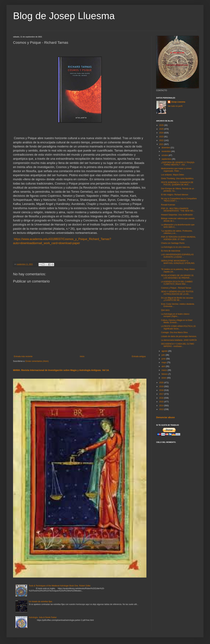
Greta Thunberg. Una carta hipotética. (177, 178)
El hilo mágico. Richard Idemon (175, 195)
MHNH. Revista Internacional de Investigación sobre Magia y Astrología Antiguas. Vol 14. (61, 370)
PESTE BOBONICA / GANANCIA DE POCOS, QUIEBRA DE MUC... (177, 184)
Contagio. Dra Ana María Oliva (174, 332)
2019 (162, 386)
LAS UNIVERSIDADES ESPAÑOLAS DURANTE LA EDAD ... (177, 256)
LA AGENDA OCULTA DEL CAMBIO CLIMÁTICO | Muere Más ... (177, 283)
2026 (162, 125)
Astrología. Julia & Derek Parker (43, 617)
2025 (162, 129)
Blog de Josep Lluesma (64, 16)
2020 (162, 383)
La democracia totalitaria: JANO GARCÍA (179, 340)
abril (164, 366)
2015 (162, 402)
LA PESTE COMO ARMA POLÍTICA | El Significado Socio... (178, 327)
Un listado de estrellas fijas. (41, 602)
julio (164, 355)
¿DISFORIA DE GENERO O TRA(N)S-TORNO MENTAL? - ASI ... (178, 164)
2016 (162, 398)
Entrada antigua (139, 356)
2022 (162, 140)
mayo (164, 362)
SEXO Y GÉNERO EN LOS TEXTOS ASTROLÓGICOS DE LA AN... (177, 293)
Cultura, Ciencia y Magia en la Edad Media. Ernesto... (177, 321)
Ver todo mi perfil (175, 106)
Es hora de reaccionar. (171, 251)
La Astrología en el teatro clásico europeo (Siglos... (175, 315)
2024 (162, 133)
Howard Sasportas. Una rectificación (177, 215)
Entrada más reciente (23, 356)
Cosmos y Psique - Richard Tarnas (176, 288)
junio (164, 359)
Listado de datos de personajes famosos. (179, 336)
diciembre (166, 148)
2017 (162, 394)
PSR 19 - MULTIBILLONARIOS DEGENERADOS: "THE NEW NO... (178, 210)
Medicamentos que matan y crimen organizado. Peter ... (176, 170)
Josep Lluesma (178, 102)
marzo (165, 370)
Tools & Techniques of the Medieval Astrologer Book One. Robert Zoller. (60, 586)
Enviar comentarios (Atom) (37, 361)
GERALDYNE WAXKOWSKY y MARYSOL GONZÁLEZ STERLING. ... (178, 263)
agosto (165, 351)
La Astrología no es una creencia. (176, 247)
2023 (162, 137)
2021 (162, 144)
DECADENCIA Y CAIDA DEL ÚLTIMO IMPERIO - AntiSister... (178, 345)
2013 (162, 409)
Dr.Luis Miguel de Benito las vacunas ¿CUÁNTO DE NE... (177, 299)
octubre (165, 155)
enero (164, 378)
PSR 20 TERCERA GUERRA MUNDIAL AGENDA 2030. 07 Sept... (178, 238)
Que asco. (166, 310)
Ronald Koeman (168, 205)
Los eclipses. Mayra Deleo (173, 175)
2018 (162, 390)
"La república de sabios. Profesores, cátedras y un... (177, 232)
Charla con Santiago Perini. (173, 243)
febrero (165, 374)
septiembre (167, 159)
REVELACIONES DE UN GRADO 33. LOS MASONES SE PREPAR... (177, 277)
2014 (162, 406)
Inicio (82, 356)
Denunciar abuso (165, 417)
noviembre (166, 151)
